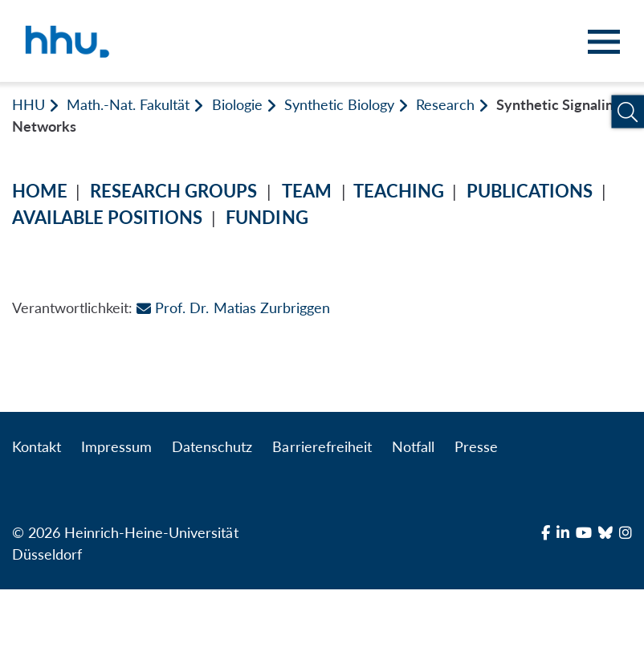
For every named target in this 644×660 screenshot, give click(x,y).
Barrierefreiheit (322, 446)
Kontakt (37, 446)
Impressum (116, 446)
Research (445, 104)
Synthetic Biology (339, 104)
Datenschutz (212, 446)
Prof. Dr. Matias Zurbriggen (233, 308)
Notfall (413, 446)
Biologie (237, 104)
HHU (29, 104)
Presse (476, 446)
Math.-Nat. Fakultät (128, 104)
